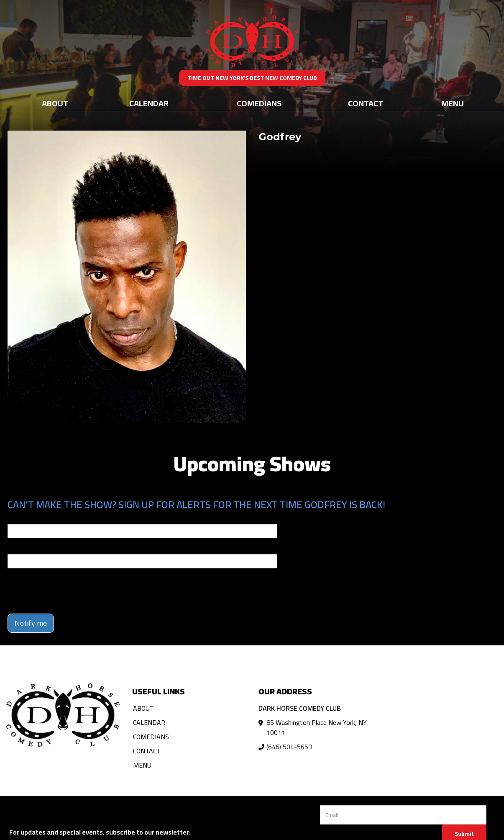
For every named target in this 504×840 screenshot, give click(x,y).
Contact (366, 103)
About (55, 103)
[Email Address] (403, 815)
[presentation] (71, 591)
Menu (453, 103)
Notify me (31, 623)
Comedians (259, 103)
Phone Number (28, 548)
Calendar (149, 103)
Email (15, 518)
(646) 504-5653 (289, 747)
